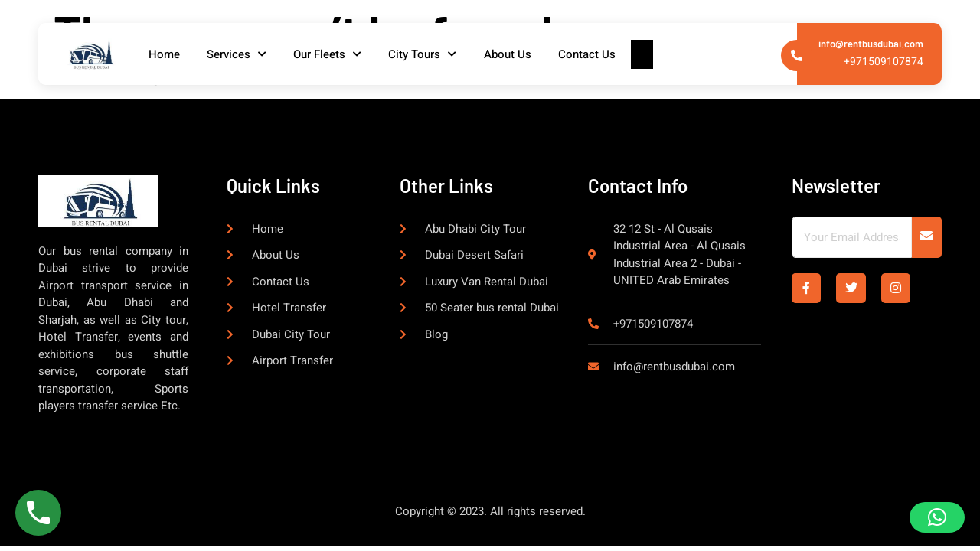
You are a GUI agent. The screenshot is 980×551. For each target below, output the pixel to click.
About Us (525, 54)
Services (243, 54)
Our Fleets (338, 54)
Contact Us (608, 54)
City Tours (437, 54)
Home (167, 54)
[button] (937, 517)
